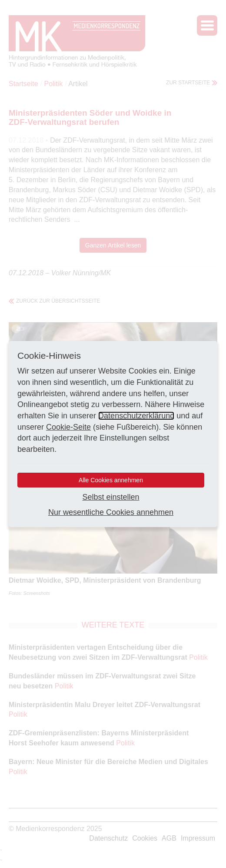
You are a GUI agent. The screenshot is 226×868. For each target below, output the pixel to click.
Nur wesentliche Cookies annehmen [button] (111, 512)
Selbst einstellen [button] (111, 497)
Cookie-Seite (68, 427)
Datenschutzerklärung (136, 416)
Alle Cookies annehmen (111, 480)
